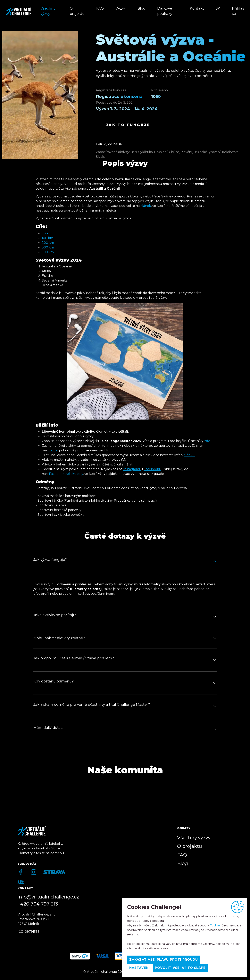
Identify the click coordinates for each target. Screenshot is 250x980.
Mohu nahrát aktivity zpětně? (59, 638)
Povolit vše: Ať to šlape (180, 968)
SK (218, 8)
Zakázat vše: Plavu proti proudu (164, 960)
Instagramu (132, 469)
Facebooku (152, 469)
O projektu (77, 11)
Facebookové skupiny (66, 474)
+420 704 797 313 (38, 904)
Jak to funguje (128, 125)
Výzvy (121, 8)
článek (146, 206)
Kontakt (197, 8)
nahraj (53, 450)
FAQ (100, 8)
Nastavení (140, 968)
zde (207, 441)
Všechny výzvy (48, 11)
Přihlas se (238, 11)
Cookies (215, 925)
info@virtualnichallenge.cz (48, 897)
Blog (142, 8)
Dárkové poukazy (165, 11)
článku (189, 455)
